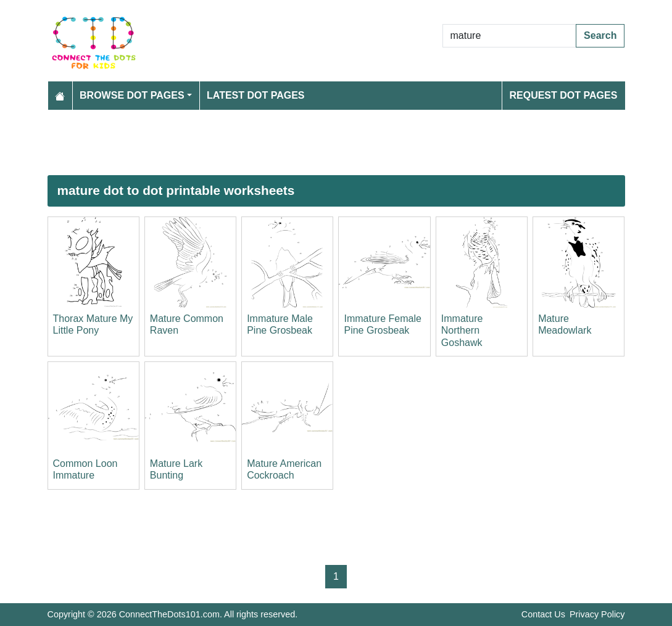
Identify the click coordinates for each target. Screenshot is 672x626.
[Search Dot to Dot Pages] (510, 36)
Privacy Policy (597, 614)
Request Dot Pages (563, 95)
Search (600, 35)
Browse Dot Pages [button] (132, 95)
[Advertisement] (336, 142)
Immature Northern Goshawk (462, 330)
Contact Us (543, 614)
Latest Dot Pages (256, 95)
